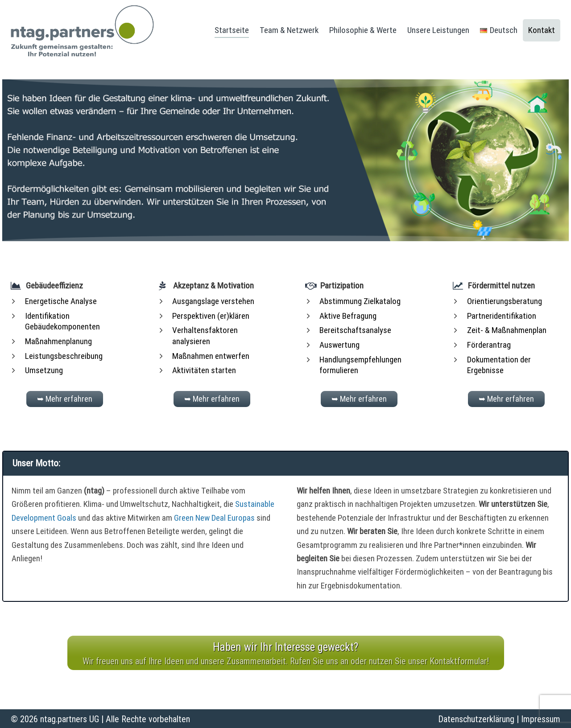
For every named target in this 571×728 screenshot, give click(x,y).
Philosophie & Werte (363, 30)
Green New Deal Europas (214, 517)
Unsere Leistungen (438, 30)
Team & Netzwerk (289, 30)
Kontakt (542, 30)
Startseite (232, 30)
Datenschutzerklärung (476, 718)
